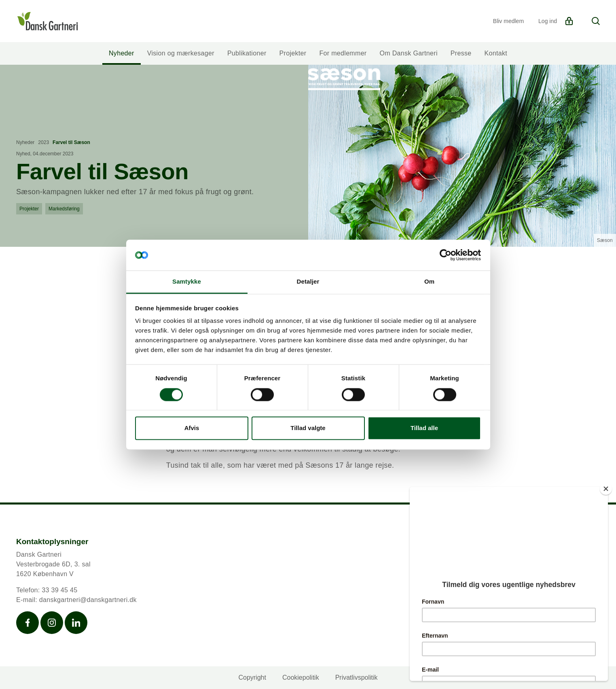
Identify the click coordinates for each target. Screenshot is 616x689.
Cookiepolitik (301, 677)
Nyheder (122, 53)
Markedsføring (64, 209)
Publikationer (247, 53)
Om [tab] (429, 282)
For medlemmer (343, 53)
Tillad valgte (308, 428)
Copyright (252, 677)
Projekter (293, 53)
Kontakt (496, 53)
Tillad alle (424, 428)
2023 (43, 142)
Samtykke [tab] (187, 282)
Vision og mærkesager (181, 53)
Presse (461, 53)
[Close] (606, 489)
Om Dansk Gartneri (409, 53)
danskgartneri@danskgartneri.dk (88, 600)
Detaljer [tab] (308, 282)
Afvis (192, 428)
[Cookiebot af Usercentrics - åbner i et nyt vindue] (446, 255)
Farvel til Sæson (71, 142)
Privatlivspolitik (357, 677)
